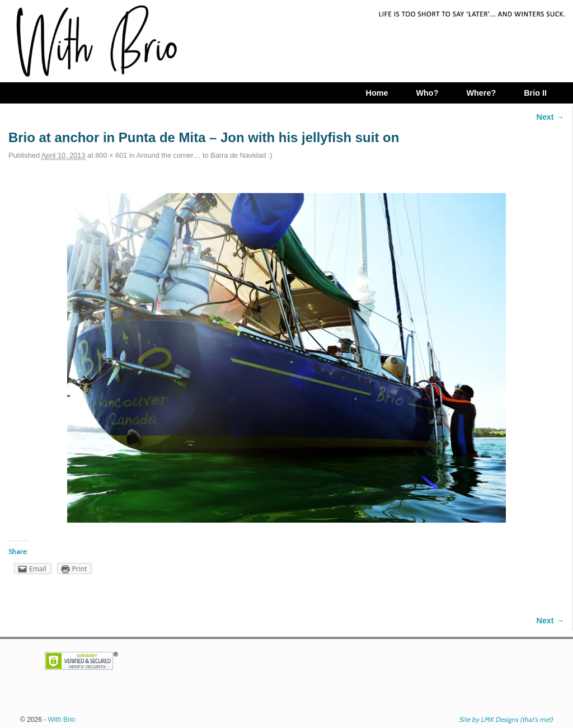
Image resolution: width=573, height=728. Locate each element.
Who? (427, 93)
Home (377, 93)
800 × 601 (111, 155)
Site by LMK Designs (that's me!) (506, 719)
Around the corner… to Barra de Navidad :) (205, 155)
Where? (481, 93)
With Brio (62, 720)
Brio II (535, 93)
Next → (550, 117)
